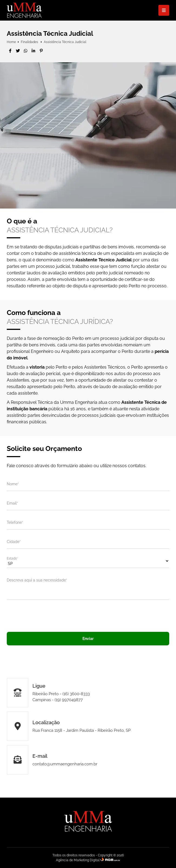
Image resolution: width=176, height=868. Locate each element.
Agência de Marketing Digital (78, 860)
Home (11, 42)
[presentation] (88, 616)
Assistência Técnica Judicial (65, 42)
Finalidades (30, 42)
